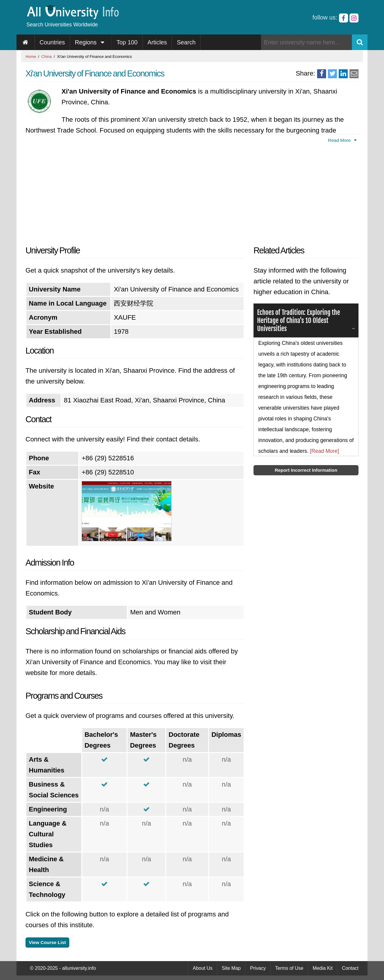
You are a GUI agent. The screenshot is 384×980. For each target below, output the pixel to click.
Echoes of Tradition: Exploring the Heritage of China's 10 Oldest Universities (299, 320)
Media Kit (323, 968)
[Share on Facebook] (322, 74)
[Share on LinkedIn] (343, 74)
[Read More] (324, 451)
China (46, 57)
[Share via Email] (354, 74)
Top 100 (127, 42)
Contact (350, 968)
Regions (91, 42)
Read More (343, 140)
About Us (202, 968)
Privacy (258, 968)
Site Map (231, 968)
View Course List (47, 942)
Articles (157, 42)
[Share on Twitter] (332, 74)
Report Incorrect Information (306, 470)
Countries (52, 42)
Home (31, 57)
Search (186, 42)
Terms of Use (289, 968)
